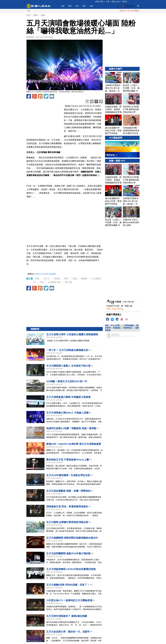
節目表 (125, 1)
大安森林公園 (54, 282)
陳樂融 (84, 279)
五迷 (42, 282)
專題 (84, 6)
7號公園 (68, 282)
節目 (77, 6)
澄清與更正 (128, 328)
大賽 (108, 1)
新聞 (70, 6)
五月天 (47, 279)
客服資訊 (117, 328)
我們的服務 (129, 325)
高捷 (37, 279)
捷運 (75, 279)
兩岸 (66, 279)
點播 (91, 6)
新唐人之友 (116, 1)
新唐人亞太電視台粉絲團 (46, 274)
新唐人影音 (99, 1)
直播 (63, 6)
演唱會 (57, 279)
